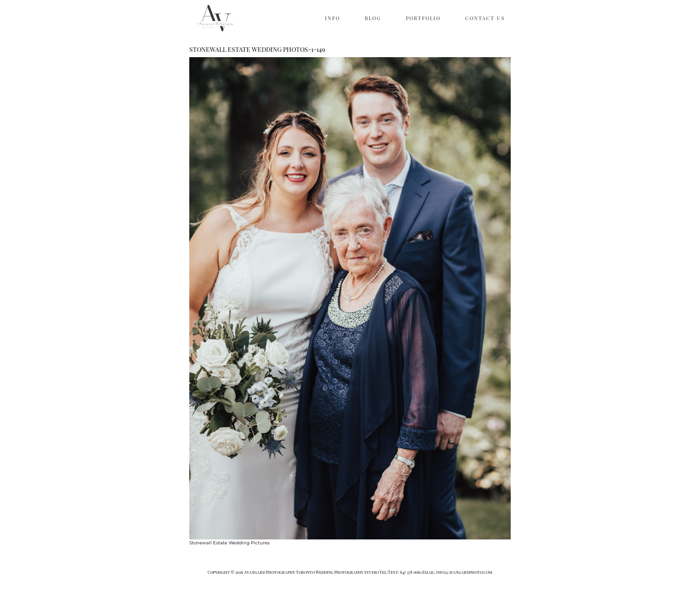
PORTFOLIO (423, 18)
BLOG (373, 18)
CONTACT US (485, 18)
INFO (333, 18)
